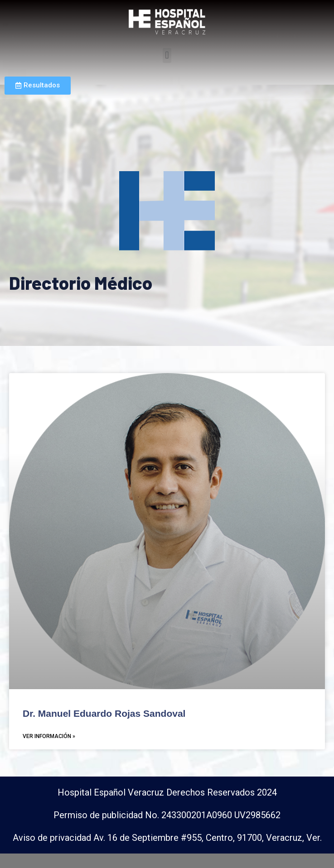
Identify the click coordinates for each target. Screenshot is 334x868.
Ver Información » (49, 751)
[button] (167, 55)
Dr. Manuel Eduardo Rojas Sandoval (104, 728)
